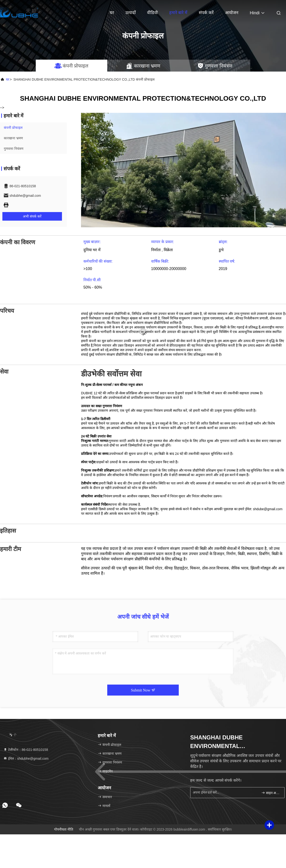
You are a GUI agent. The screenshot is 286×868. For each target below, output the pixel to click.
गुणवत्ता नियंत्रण (14, 149)
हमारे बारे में (178, 13)
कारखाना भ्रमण (13, 138)
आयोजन (232, 13)
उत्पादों (131, 13)
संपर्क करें (206, 13)
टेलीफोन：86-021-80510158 (26, 750)
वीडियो (152, 13)
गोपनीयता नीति (64, 829)
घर (112, 13)
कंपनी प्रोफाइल (13, 128)
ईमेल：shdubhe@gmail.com (26, 759)
